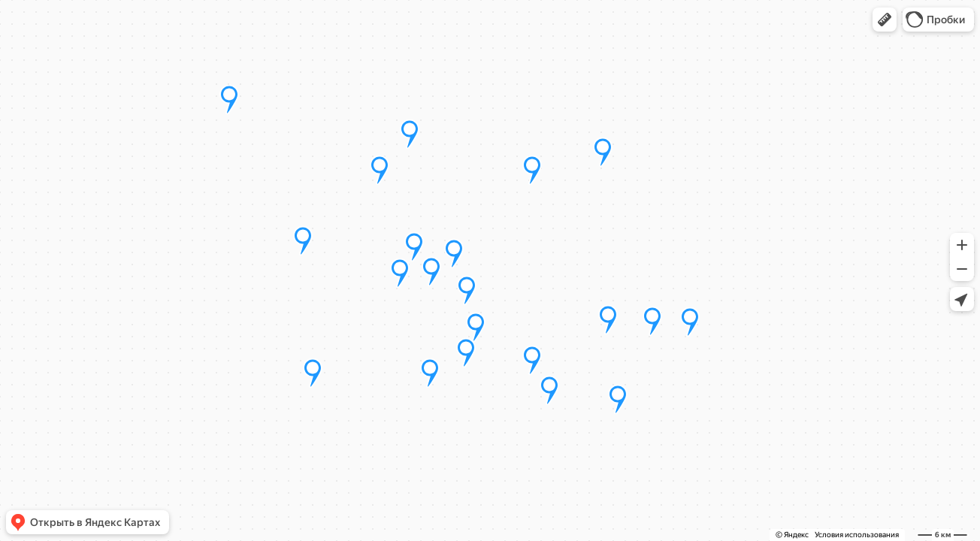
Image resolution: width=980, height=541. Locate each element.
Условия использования (857, 535)
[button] (885, 20)
